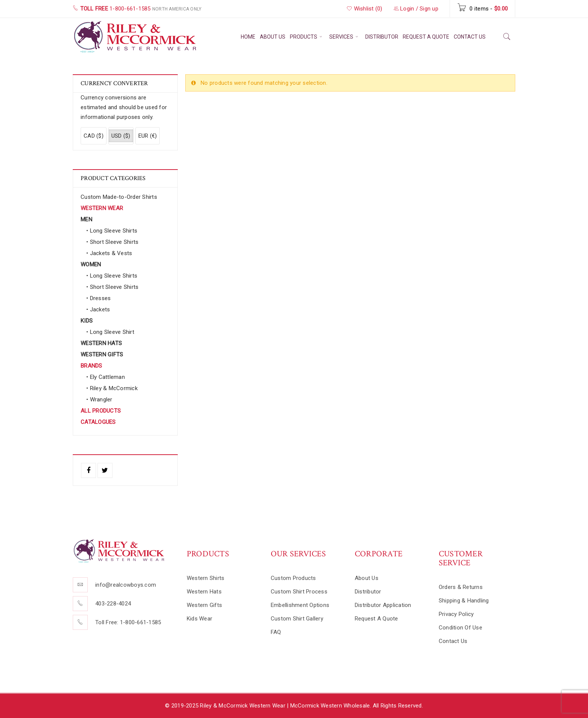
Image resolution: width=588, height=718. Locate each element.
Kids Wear (199, 619)
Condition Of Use (460, 628)
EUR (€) (148, 136)
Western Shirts (206, 578)
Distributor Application (383, 605)
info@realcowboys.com (126, 585)
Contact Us (453, 641)
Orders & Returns (461, 587)
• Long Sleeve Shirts (112, 231)
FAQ (276, 632)
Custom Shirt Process (299, 592)
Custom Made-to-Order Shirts (119, 197)
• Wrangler (99, 400)
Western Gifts (204, 605)
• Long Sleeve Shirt (110, 332)
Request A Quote (376, 619)
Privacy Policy (456, 614)
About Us (367, 578)
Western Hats (204, 592)
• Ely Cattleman (106, 377)
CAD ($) (94, 136)
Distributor (368, 592)
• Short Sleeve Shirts (112, 242)
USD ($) (121, 136)
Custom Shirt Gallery (297, 619)
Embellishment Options (300, 605)
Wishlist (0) (364, 9)
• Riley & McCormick (112, 388)
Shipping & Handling (464, 601)
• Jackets (98, 309)
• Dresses (98, 298)
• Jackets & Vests (109, 253)
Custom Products (293, 578)
